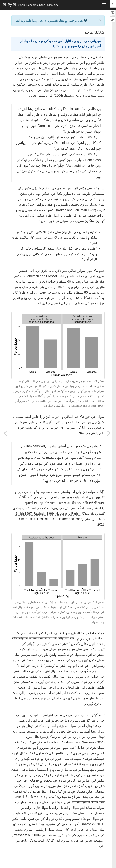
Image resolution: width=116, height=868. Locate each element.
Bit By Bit (31, 5)
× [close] (100, 20)
